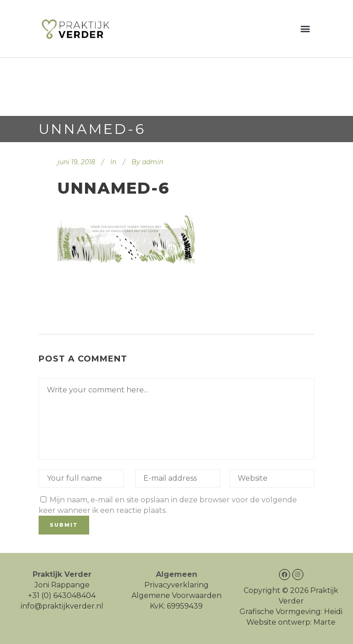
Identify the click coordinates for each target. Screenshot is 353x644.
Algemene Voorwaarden (176, 595)
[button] (305, 29)
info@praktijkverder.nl (62, 606)
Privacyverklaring (176, 585)
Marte (325, 622)
